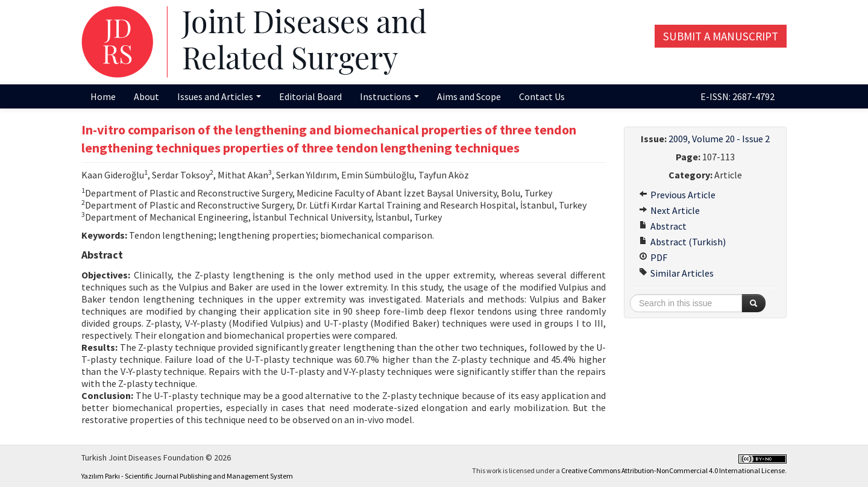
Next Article (669, 210)
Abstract (663, 226)
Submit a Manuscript (721, 36)
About (146, 96)
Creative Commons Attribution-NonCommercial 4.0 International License (673, 470)
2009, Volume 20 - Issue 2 (719, 139)
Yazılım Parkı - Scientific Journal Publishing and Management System (187, 476)
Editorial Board (310, 96)
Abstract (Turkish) (682, 242)
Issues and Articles (219, 96)
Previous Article (677, 195)
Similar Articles (676, 273)
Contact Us (542, 96)
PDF (653, 257)
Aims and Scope (469, 96)
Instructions (389, 96)
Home (103, 96)
